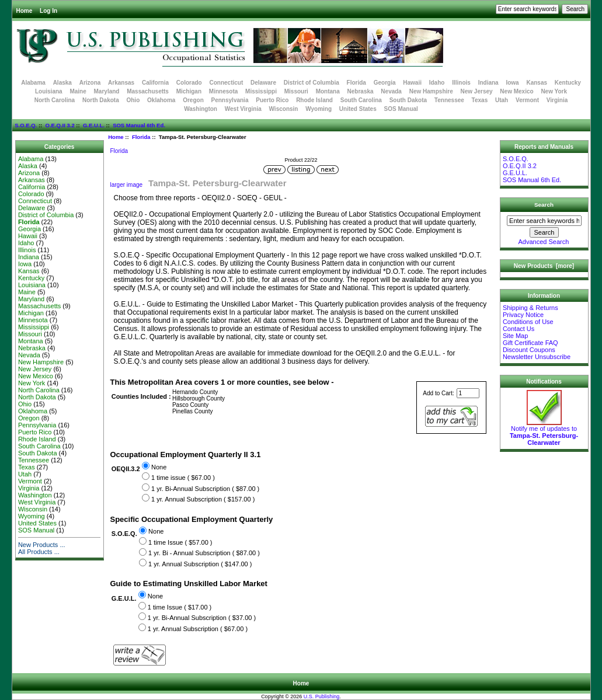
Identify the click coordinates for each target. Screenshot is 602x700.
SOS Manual (401, 109)
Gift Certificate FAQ (530, 343)
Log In (48, 11)
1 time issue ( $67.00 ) (183, 478)
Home (25, 11)
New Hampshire (431, 91)
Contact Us (519, 329)
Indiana (488, 83)
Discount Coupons (529, 350)
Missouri (296, 91)
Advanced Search (544, 242)
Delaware (263, 83)
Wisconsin (284, 109)
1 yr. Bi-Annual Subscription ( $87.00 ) (205, 489)
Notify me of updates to (544, 433)
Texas (480, 100)
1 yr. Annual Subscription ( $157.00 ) (203, 499)
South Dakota (408, 100)
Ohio (133, 100)
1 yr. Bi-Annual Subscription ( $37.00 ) (202, 618)
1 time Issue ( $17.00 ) (180, 607)
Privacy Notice (523, 315)
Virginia (557, 100)
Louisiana (49, 91)
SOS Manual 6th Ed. (139, 125)
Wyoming (319, 109)
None (159, 467)
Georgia (385, 83)
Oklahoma (161, 100)
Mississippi (261, 91)
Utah (502, 100)
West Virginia (243, 109)
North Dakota (101, 100)
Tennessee (449, 100)
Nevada (391, 91)
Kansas (537, 83)
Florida (141, 137)
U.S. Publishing (322, 696)
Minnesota (223, 91)
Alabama (33, 83)
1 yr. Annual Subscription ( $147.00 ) (200, 564)
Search (544, 205)
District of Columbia (312, 83)
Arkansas (121, 83)
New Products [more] (544, 266)
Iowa (512, 83)
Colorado (189, 83)
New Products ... (42, 545)
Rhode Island (314, 100)
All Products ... (39, 552)
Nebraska (361, 91)
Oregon (193, 100)
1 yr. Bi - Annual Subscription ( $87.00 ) (204, 553)
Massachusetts (148, 91)
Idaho (437, 83)
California (155, 83)
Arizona (90, 83)
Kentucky (568, 83)
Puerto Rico (272, 100)
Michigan (189, 91)
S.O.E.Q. (26, 125)
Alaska (62, 83)
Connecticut (227, 83)
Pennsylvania (230, 100)
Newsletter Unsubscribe (537, 357)
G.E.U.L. (94, 125)
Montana (328, 91)
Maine (78, 91)
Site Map (515, 336)
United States (358, 109)
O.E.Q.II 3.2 (60, 125)
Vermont (527, 100)
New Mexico (516, 91)
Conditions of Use (528, 322)
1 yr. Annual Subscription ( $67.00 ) (198, 629)
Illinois (461, 83)
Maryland (107, 91)
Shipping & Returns (530, 308)
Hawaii (412, 83)
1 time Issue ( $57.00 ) (180, 542)
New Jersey (477, 91)
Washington (201, 109)
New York (554, 91)
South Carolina (361, 100)
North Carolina (55, 100)
